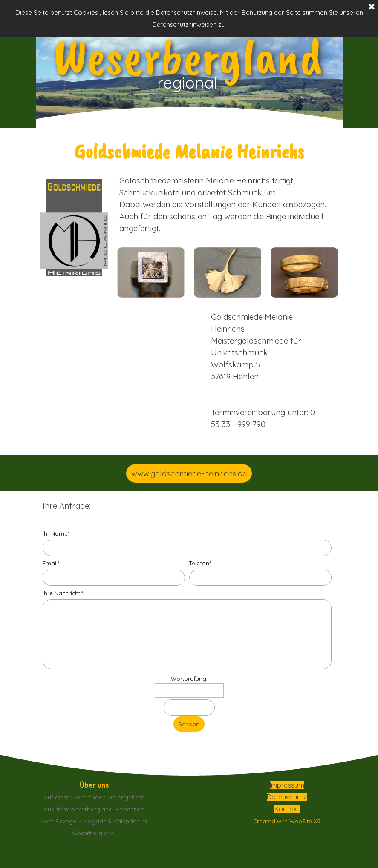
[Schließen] (372, 7)
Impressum (287, 785)
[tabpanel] (189, 151)
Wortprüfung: (189, 679)
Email (51, 563)
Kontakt (287, 809)
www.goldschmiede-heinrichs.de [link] (189, 473)
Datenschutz (287, 797)
